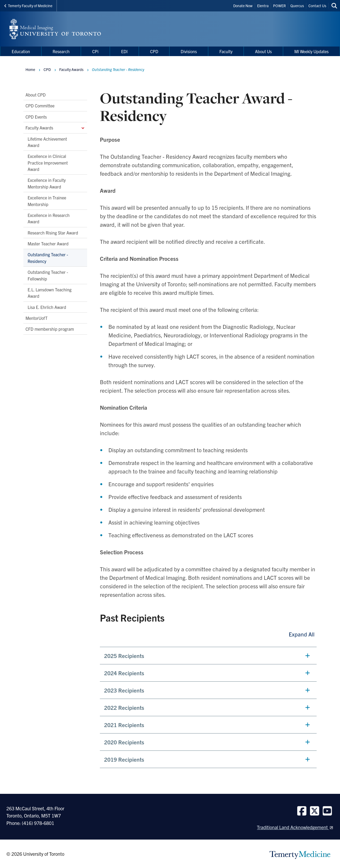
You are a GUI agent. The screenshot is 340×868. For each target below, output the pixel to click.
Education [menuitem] (21, 51)
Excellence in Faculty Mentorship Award (47, 183)
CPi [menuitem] (95, 51)
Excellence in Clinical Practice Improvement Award (48, 163)
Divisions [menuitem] (189, 51)
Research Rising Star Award (53, 233)
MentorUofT (37, 318)
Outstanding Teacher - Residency (48, 258)
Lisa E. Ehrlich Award (47, 307)
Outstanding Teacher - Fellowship (48, 275)
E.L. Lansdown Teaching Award (50, 293)
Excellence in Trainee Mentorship (47, 201)
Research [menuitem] (61, 51)
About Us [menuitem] (263, 51)
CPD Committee (40, 106)
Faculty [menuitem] (226, 51)
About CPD (36, 95)
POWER (279, 6)
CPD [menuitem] (154, 51)
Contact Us (317, 6)
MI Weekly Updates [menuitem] (311, 51)
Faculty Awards (55, 128)
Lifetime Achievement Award (47, 142)
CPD (47, 69)
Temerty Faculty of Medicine (28, 6)
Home (30, 69)
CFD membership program (50, 329)
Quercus (297, 6)
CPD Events (36, 117)
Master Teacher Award (48, 244)
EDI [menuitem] (124, 51)
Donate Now (243, 6)
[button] (208, 656)
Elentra (263, 6)
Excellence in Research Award (49, 218)
